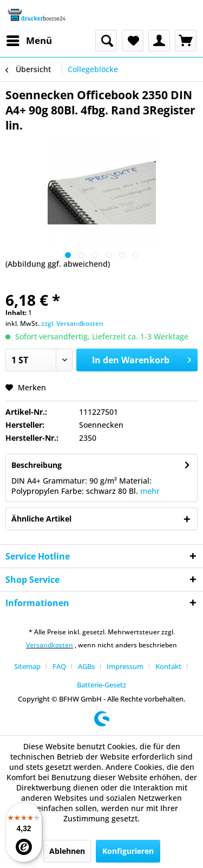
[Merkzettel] (133, 41)
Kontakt (168, 666)
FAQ (59, 666)
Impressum (125, 666)
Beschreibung (37, 465)
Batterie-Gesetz (101, 685)
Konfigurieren (128, 851)
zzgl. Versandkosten (72, 323)
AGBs (86, 666)
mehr (150, 491)
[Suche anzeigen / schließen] (106, 41)
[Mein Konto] (159, 41)
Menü (29, 39)
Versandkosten (50, 645)
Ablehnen (67, 851)
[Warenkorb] (186, 41)
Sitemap (27, 666)
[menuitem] (29, 41)
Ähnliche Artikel (41, 519)
